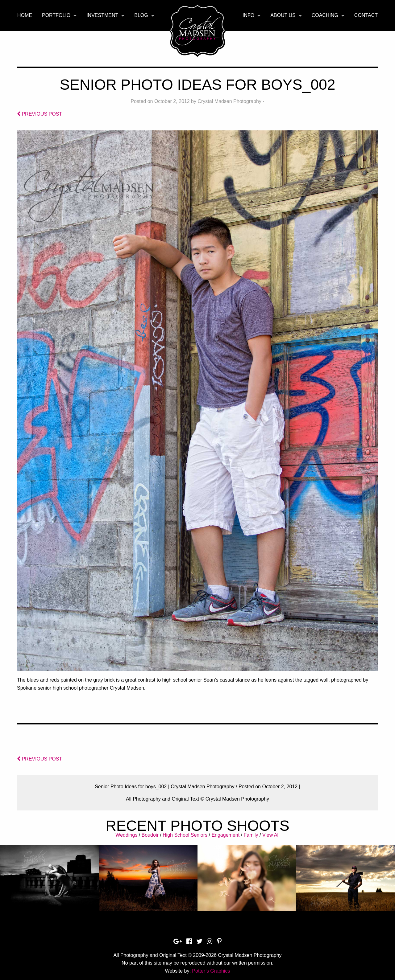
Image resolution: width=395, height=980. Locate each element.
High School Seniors (185, 835)
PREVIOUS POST (39, 114)
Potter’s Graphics (211, 971)
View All (271, 835)
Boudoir (150, 835)
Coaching (325, 15)
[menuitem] (25, 15)
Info (248, 15)
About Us (283, 15)
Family (251, 835)
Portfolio (56, 15)
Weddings (126, 835)
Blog (141, 15)
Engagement (225, 835)
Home (25, 15)
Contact (366, 15)
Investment (102, 15)
